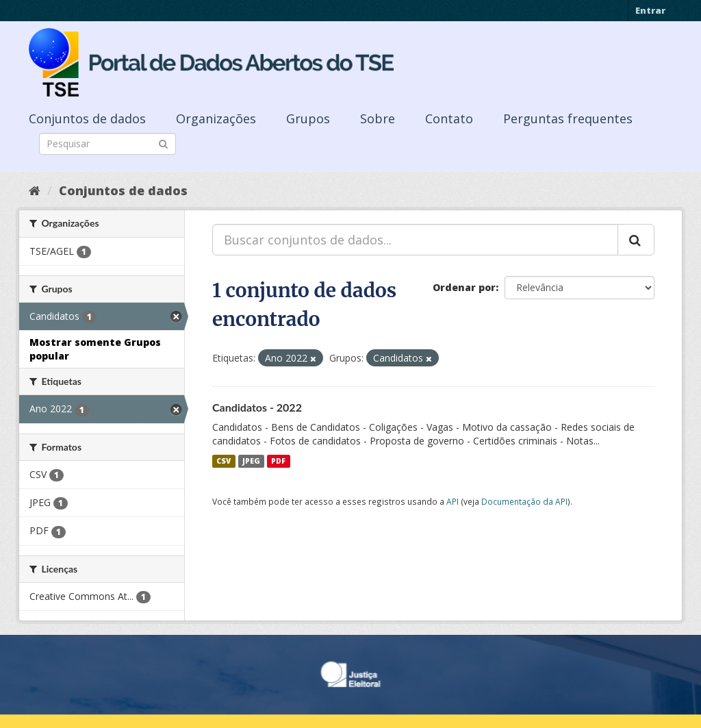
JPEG (251, 461)
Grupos (308, 118)
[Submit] (163, 143)
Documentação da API (524, 501)
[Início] (35, 190)
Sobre (378, 118)
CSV (224, 461)
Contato (449, 118)
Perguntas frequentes (568, 118)
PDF (278, 461)
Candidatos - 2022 (257, 407)
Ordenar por (464, 287)
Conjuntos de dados (87, 118)
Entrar (650, 10)
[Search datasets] (107, 144)
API (453, 501)
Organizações (216, 118)
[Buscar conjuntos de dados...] (415, 240)
